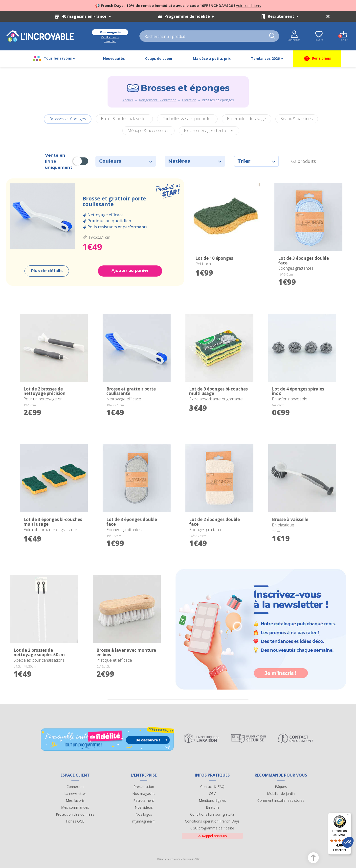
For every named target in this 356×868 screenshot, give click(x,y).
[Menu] (348, 816)
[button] (348, 842)
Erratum (212, 807)
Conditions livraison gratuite (212, 814)
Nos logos (144, 814)
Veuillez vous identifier (110, 39)
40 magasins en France (86, 16)
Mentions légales (212, 800)
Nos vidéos (144, 807)
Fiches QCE (75, 821)
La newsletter (75, 793)
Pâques (281, 787)
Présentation (144, 787)
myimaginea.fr (144, 821)
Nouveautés (114, 58)
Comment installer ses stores (281, 800)
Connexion (75, 787)
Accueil (128, 100)
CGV (212, 793)
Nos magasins (144, 793)
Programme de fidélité (189, 16)
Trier (256, 161)
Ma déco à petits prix (212, 58)
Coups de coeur (159, 58)
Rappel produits (212, 836)
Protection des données (75, 814)
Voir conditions (248, 5)
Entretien (189, 100)
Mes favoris (75, 800)
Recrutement (283, 16)
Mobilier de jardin (281, 793)
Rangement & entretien (158, 100)
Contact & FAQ (212, 787)
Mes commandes (75, 807)
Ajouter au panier (130, 271)
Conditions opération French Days (212, 821)
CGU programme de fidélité (212, 828)
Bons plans (317, 59)
